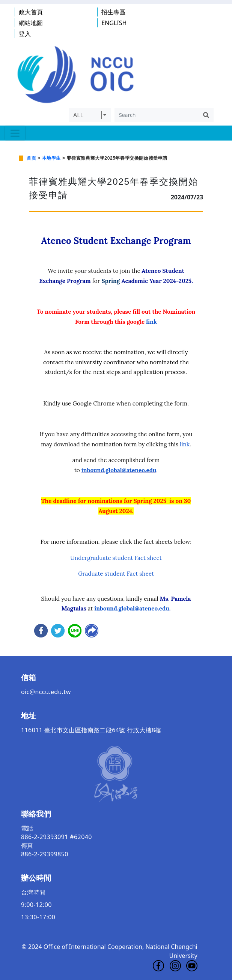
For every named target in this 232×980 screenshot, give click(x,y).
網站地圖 (31, 23)
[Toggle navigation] (15, 133)
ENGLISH (114, 23)
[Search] (157, 115)
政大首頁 (31, 12)
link (151, 322)
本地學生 (51, 158)
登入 (25, 34)
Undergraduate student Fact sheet (116, 558)
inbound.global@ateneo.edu (119, 470)
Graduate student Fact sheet (116, 574)
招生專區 (113, 12)
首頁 (31, 158)
